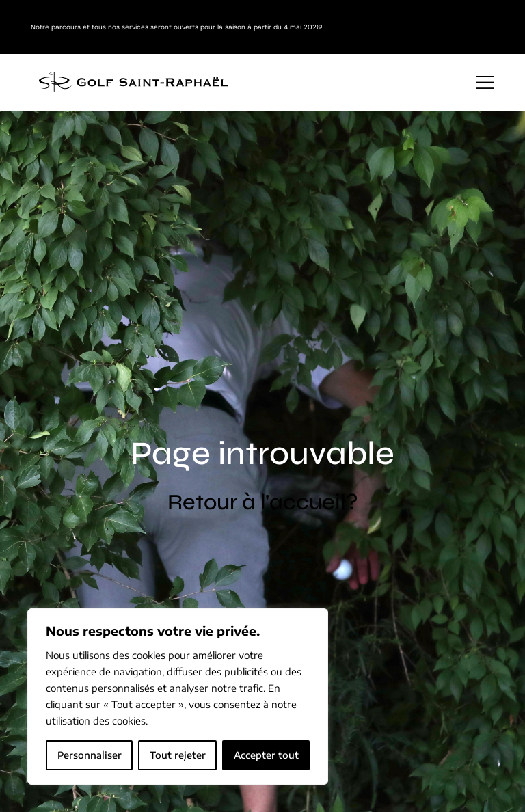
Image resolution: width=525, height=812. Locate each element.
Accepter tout (266, 755)
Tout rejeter (178, 755)
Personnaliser (90, 755)
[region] (178, 696)
